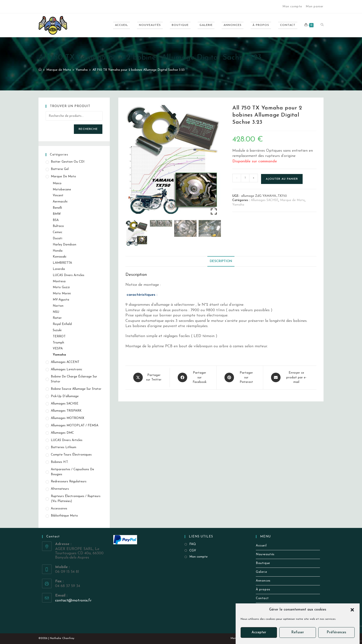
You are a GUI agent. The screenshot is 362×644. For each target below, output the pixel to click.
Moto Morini (62, 294)
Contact (262, 598)
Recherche (88, 129)
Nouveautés (265, 554)
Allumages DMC (62, 433)
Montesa (59, 281)
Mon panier (315, 7)
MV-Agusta (61, 300)
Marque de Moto (292, 200)
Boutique (263, 563)
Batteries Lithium (64, 447)
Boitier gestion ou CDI (68, 162)
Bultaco (58, 226)
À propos (263, 590)
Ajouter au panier (282, 179)
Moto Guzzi (61, 287)
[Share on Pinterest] (240, 378)
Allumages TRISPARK (66, 411)
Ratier (57, 318)
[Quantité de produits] (245, 178)
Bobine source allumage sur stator (76, 389)
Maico (57, 183)
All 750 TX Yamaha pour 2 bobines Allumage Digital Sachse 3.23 (138, 70)
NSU (56, 312)
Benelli (57, 208)
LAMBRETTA (62, 263)
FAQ (193, 544)
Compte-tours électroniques (71, 455)
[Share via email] (290, 378)
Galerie (261, 572)
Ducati (57, 238)
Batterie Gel (60, 169)
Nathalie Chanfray (62, 638)
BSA (56, 220)
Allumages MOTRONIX (68, 418)
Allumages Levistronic (67, 369)
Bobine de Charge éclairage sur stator (74, 379)
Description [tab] (221, 261)
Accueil (261, 546)
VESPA (58, 349)
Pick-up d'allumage (65, 396)
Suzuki (57, 330)
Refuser (298, 632)
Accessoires (59, 509)
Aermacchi (60, 202)
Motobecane (62, 190)
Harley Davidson (64, 245)
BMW (57, 214)
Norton (58, 306)
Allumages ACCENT (65, 362)
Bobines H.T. (60, 462)
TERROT (59, 336)
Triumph (58, 343)
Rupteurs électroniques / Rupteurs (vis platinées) (76, 499)
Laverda (59, 269)
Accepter (259, 632)
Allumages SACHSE (265, 200)
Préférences (336, 632)
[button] (352, 610)
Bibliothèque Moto (64, 516)
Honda (58, 251)
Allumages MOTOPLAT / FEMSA (75, 425)
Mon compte (292, 7)
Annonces (263, 581)
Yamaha (238, 205)
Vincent (58, 195)
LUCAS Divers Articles (69, 275)
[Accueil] (40, 70)
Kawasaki (60, 257)
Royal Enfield (62, 324)
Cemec (57, 232)
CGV (193, 551)
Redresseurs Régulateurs (69, 482)
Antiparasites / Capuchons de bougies (72, 472)
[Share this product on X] (148, 377)
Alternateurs (60, 489)
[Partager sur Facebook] (193, 378)
